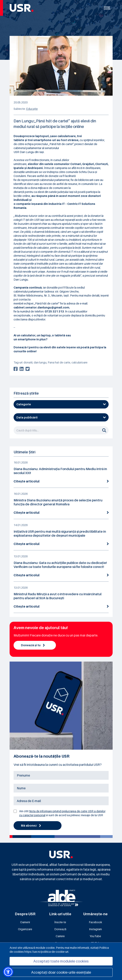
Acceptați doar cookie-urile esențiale (61, 972)
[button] (8, 972)
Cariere (60, 936)
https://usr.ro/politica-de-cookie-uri (46, 952)
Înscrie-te (60, 922)
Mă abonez (31, 825)
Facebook (95, 922)
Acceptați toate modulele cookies (61, 961)
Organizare (25, 929)
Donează (60, 929)
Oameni (25, 922)
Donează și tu (33, 645)
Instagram (95, 929)
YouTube (95, 936)
